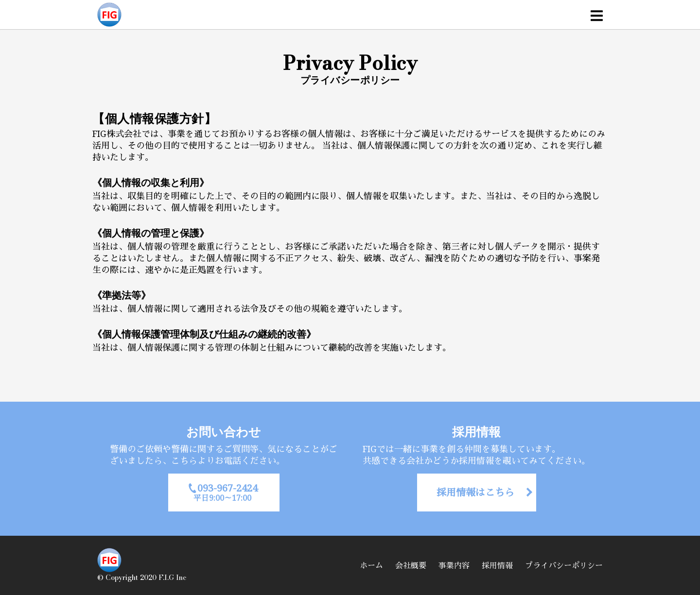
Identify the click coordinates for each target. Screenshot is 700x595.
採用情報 (497, 565)
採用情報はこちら (475, 492)
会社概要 (411, 565)
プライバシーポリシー (564, 565)
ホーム (371, 565)
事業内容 (454, 565)
